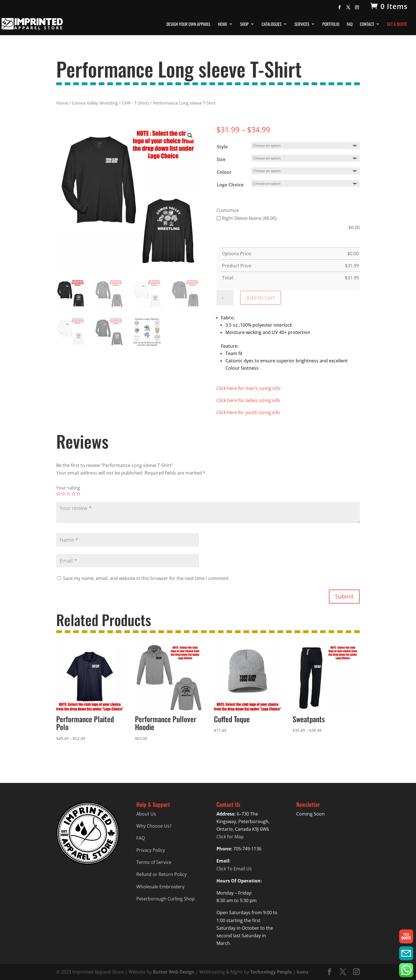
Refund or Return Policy (161, 874)
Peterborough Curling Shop (166, 899)
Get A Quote (397, 24)
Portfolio (331, 24)
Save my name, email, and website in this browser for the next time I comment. (146, 578)
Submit (344, 596)
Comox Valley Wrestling (95, 103)
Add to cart (261, 298)
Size (221, 159)
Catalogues (272, 24)
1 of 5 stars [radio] (58, 494)
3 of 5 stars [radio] (68, 494)
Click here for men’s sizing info (248, 388)
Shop (244, 24)
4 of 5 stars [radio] (73, 494)
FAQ (350, 24)
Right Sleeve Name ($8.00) (247, 218)
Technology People (271, 972)
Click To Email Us (234, 869)
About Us (146, 814)
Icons (302, 972)
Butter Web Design (174, 972)
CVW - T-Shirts (135, 103)
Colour (224, 172)
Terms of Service (154, 862)
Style (222, 147)
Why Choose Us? (154, 826)
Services (302, 24)
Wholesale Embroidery (160, 887)
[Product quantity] (225, 298)
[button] (190, 136)
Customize (228, 210)
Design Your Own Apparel (188, 24)
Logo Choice (230, 185)
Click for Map (230, 837)
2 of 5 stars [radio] (63, 494)
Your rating (68, 488)
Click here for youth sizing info (248, 412)
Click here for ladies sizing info (248, 400)
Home (222, 24)
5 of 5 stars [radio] (78, 494)
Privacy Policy (151, 850)
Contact (367, 24)
